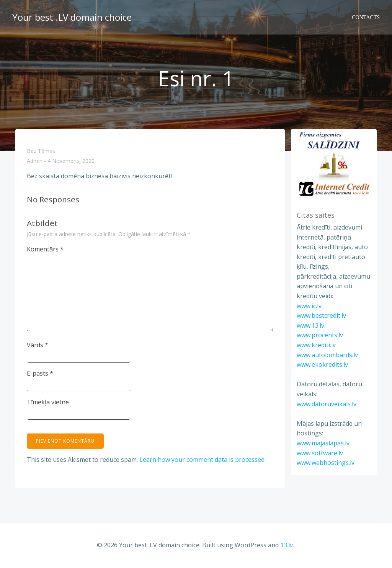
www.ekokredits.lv (322, 364)
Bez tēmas (41, 151)
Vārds (38, 345)
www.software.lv (320, 453)
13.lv (287, 545)
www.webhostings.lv (326, 463)
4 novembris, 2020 (71, 161)
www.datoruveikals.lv (327, 404)
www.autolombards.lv (327, 355)
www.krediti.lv (316, 345)
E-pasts (40, 373)
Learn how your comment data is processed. (203, 460)
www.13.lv (310, 325)
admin (35, 161)
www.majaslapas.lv (323, 443)
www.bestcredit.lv (321, 315)
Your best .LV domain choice (72, 17)
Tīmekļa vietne (48, 402)
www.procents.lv (320, 335)
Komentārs (45, 249)
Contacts (366, 17)
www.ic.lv (309, 306)
